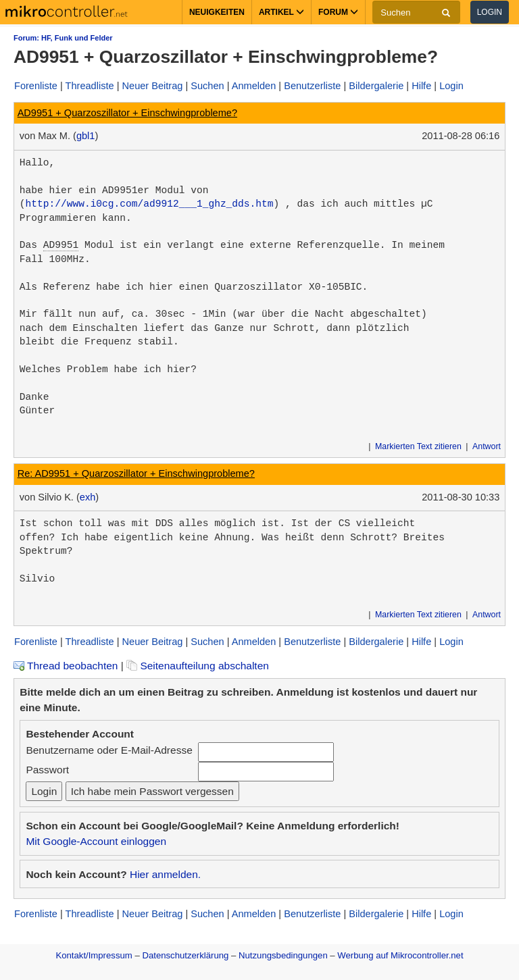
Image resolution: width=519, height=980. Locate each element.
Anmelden (254, 86)
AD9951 (61, 245)
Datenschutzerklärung (185, 955)
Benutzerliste (312, 86)
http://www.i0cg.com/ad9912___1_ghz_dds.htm (150, 204)
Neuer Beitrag (153, 86)
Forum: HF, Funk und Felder (63, 38)
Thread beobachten (66, 666)
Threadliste (90, 86)
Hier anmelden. (165, 874)
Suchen (207, 86)
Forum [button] (338, 12)
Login (490, 12)
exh (88, 497)
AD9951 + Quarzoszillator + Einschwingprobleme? (127, 113)
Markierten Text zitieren (418, 446)
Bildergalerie (376, 86)
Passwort (47, 770)
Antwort (487, 446)
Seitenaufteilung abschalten (198, 666)
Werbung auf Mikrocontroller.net (400, 955)
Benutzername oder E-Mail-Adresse (109, 750)
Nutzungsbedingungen (283, 955)
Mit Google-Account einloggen (96, 841)
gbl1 (86, 136)
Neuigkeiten (217, 12)
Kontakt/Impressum (94, 955)
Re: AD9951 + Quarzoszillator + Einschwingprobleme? (136, 473)
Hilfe (421, 86)
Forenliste (36, 86)
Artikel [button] (281, 12)
